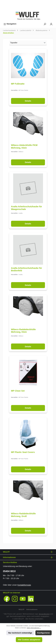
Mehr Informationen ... (34, 628)
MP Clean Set (18, 391)
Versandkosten (44, 614)
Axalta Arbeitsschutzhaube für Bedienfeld (27, 269)
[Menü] (10, 24)
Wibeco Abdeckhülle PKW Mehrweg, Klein (24, 146)
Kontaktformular (24, 585)
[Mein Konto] (51, 24)
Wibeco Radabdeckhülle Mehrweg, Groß (23, 515)
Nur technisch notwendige (20, 633)
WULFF (21, 609)
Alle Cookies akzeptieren (29, 640)
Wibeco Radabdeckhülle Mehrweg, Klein (23, 331)
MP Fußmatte (18, 84)
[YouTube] (23, 599)
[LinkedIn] (31, 599)
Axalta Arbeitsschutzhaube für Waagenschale (27, 208)
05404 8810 (9, 571)
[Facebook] (7, 599)
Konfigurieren (44, 633)
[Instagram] (15, 599)
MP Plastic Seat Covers (23, 452)
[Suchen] (45, 24)
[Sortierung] (28, 43)
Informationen (32, 609)
